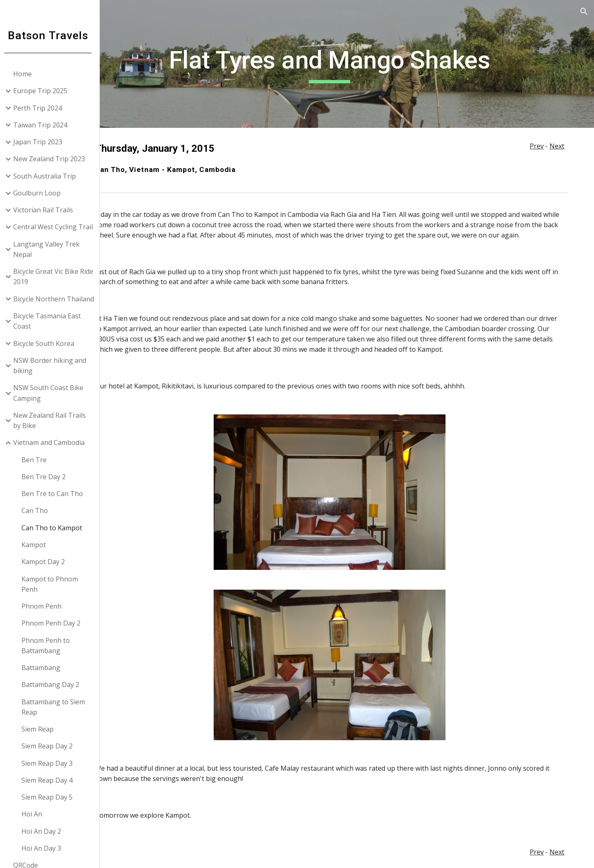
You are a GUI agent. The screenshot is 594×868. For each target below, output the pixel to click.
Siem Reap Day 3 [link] (50, 763)
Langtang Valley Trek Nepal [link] (50, 249)
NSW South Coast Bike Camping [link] (52, 393)
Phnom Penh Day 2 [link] (54, 623)
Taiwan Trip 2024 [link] (44, 125)
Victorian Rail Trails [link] (46, 210)
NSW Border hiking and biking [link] (53, 366)
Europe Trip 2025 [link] (44, 91)
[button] (584, 12)
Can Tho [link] (38, 510)
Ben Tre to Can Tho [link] (55, 494)
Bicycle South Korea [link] (47, 343)
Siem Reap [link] (41, 729)
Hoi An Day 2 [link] (45, 831)
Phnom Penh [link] (45, 606)
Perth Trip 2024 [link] (41, 108)
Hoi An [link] (35, 814)
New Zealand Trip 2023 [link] (52, 159)
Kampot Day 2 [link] (46, 562)
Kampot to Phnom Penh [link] (53, 584)
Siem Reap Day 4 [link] (50, 780)
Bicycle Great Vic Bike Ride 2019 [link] (57, 276)
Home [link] (26, 74)
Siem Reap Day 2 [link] (50, 746)
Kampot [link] (37, 545)
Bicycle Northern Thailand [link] (57, 299)
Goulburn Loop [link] (40, 193)
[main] (349, 64)
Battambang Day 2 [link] (54, 685)
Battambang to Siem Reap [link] (57, 707)
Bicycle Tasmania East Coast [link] (50, 321)
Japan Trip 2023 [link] (41, 142)
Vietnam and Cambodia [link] (52, 442)
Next (558, 146)
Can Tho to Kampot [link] (55, 528)
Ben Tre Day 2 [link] (47, 477)
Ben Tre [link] (37, 460)
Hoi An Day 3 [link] (45, 848)
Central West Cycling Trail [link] (56, 227)
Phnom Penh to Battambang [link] (49, 646)
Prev (537, 146)
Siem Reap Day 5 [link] (50, 797)
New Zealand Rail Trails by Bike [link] (53, 420)
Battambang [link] (44, 668)
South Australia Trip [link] (48, 176)
